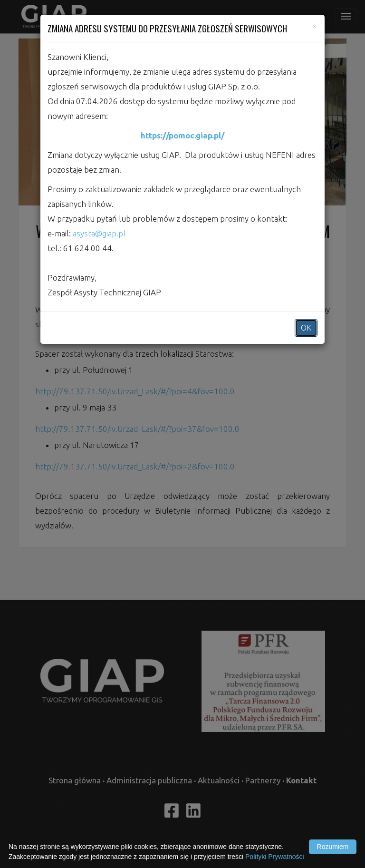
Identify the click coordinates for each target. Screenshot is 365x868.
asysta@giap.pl (99, 233)
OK (306, 328)
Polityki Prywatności (275, 857)
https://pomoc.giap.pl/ (182, 135)
